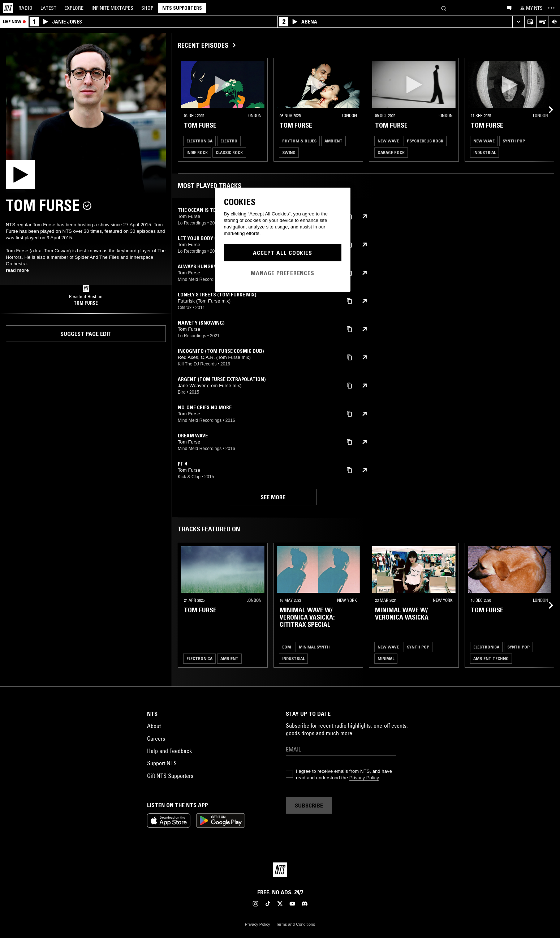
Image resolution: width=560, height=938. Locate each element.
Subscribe (309, 805)
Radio (25, 8)
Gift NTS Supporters (170, 776)
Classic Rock (229, 152)
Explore (74, 8)
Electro (229, 141)
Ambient (333, 141)
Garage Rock (391, 152)
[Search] (444, 8)
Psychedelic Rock (425, 141)
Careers (156, 738)
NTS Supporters (182, 8)
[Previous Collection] (546, 110)
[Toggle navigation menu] (551, 8)
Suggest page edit (86, 334)
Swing (289, 152)
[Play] (86, 113)
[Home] (8, 8)
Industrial (484, 152)
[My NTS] (531, 8)
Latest (48, 8)
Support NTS (162, 763)
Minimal (386, 658)
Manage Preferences (283, 273)
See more (273, 497)
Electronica (199, 141)
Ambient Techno (491, 658)
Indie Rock (197, 152)
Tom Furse (86, 303)
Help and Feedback (169, 751)
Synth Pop (514, 141)
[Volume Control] (554, 22)
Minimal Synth (314, 647)
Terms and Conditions (296, 924)
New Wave (388, 141)
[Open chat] (509, 8)
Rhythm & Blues (299, 141)
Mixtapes (112, 8)
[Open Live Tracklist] (542, 22)
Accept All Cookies (283, 253)
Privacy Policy (364, 778)
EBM (287, 647)
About (154, 726)
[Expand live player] (518, 22)
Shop (147, 8)
